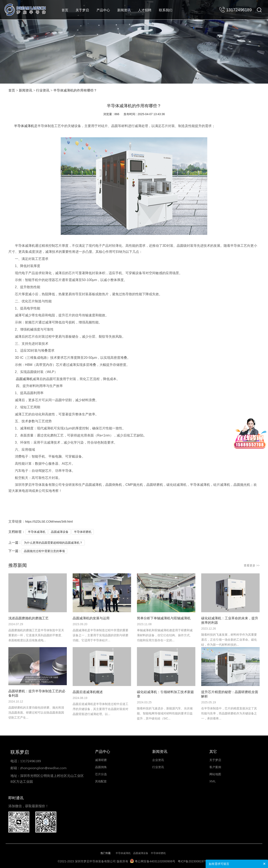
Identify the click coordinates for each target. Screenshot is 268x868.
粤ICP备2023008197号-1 (194, 861)
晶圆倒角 (101, 767)
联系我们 (166, 10)
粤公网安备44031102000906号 (155, 861)
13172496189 (30, 761)
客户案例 (215, 767)
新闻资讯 (124, 10)
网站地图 (215, 774)
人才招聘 (145, 10)
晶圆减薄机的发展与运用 (91, 618)
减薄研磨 (101, 760)
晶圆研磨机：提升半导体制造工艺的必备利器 (37, 693)
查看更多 (252, 565)
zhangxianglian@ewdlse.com (43, 768)
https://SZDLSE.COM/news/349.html (49, 522)
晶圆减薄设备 (60, 532)
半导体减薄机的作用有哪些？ (75, 90)
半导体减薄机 (24, 126)
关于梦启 (82, 10)
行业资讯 (43, 90)
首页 (65, 10)
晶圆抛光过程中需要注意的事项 (44, 551)
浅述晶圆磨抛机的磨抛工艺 (28, 618)
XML (213, 781)
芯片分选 (101, 774)
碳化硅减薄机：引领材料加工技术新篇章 (165, 694)
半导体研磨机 (83, 532)
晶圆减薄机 (24, 379)
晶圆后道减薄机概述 (88, 692)
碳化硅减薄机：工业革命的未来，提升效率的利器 (230, 620)
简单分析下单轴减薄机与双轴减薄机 (164, 618)
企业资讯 (158, 760)
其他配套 (101, 781)
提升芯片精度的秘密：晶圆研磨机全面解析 (230, 694)
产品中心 (103, 10)
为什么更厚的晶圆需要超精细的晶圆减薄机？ (53, 543)
